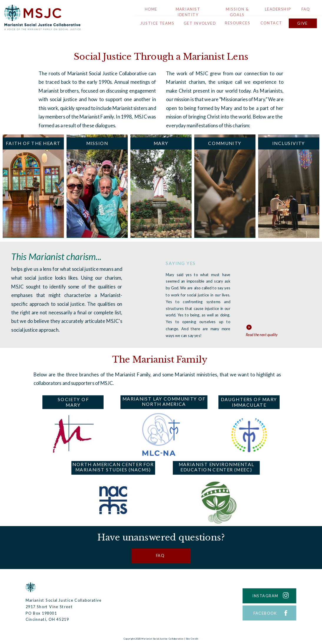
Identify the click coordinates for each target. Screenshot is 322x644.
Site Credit (192, 639)
